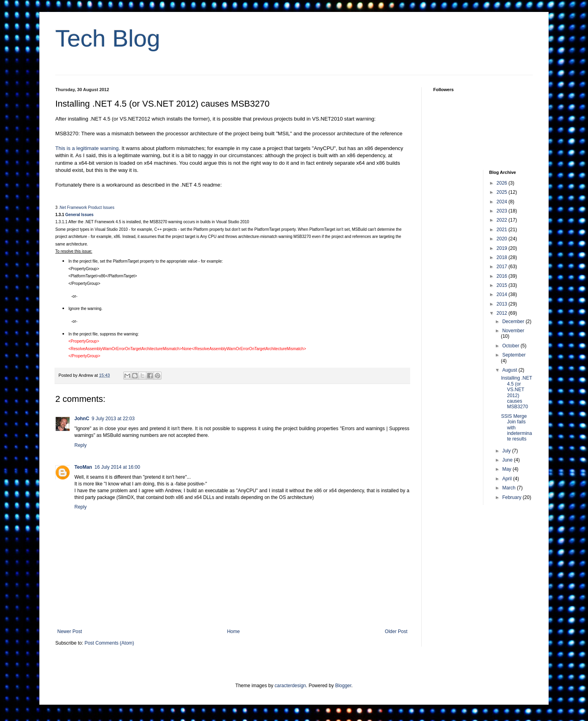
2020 (502, 239)
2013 (502, 304)
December (514, 322)
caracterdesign (290, 686)
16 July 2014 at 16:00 (117, 467)
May (507, 469)
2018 (502, 257)
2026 (502, 183)
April (507, 479)
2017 (502, 267)
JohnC (82, 419)
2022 (502, 220)
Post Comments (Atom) (109, 643)
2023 (502, 211)
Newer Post (70, 631)
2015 (502, 285)
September (514, 355)
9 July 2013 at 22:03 (113, 419)
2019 (502, 248)
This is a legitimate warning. (88, 148)
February (512, 497)
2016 (502, 276)
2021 (502, 230)
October (511, 346)
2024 (502, 202)
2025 (502, 192)
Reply (81, 445)
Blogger (343, 686)
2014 (502, 294)
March (509, 488)
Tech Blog (108, 38)
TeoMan (83, 467)
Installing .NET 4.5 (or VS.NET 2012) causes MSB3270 (516, 392)
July (507, 451)
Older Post (396, 631)
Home (234, 631)
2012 (502, 313)
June (508, 460)
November (513, 331)
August (510, 370)
